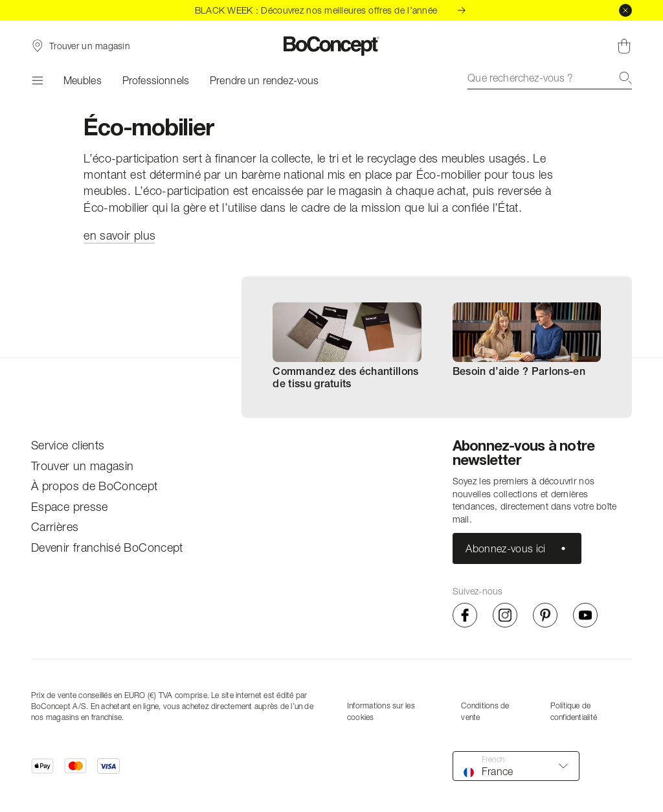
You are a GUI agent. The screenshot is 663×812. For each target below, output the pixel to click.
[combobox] (550, 78)
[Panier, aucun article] (624, 46)
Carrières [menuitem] (55, 527)
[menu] (107, 497)
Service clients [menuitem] (68, 445)
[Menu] (37, 80)
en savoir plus (119, 235)
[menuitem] (347, 347)
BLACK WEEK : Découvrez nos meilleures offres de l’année (331, 10)
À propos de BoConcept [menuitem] (95, 486)
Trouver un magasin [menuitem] (82, 466)
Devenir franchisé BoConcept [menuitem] (107, 547)
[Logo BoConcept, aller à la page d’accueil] (332, 46)
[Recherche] (625, 78)
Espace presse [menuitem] (70, 507)
